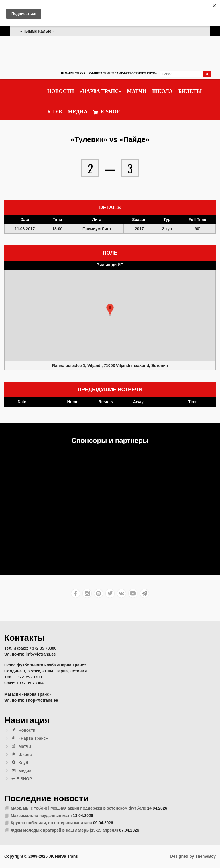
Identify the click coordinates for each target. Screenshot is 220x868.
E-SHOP (106, 112)
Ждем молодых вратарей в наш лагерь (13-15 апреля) (64, 830)
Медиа (78, 112)
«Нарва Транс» (100, 91)
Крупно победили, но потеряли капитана (51, 823)
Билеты (190, 91)
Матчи (137, 91)
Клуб (55, 112)
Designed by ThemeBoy (193, 856)
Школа (162, 91)
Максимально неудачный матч (41, 816)
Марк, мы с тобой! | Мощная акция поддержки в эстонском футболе (78, 808)
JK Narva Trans (73, 73)
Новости (61, 91)
